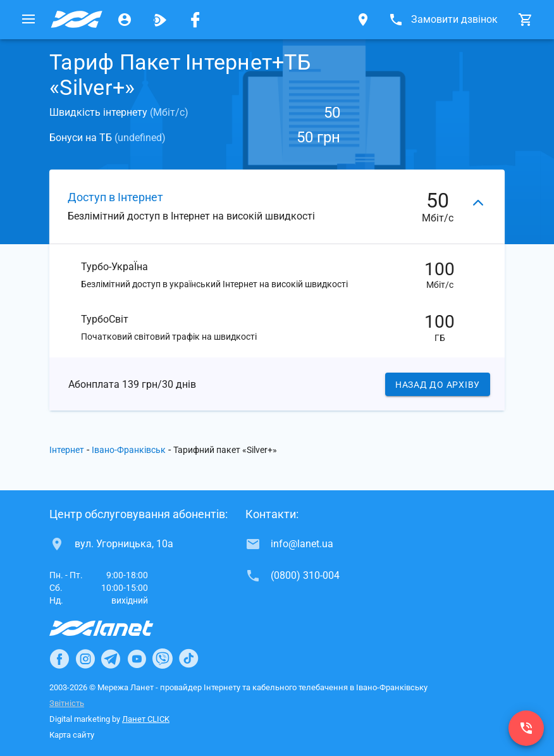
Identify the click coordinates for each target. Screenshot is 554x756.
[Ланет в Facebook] (59, 659)
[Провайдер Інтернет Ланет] (116, 628)
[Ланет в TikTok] (188, 659)
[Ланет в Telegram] (111, 659)
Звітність (67, 703)
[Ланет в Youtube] (137, 659)
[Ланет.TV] (160, 20)
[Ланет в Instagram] (85, 659)
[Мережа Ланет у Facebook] (195, 20)
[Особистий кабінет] (125, 20)
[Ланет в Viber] (163, 659)
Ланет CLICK (146, 719)
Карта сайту (72, 735)
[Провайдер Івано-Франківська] (77, 20)
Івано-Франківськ (129, 450)
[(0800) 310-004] (526, 728)
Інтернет (67, 450)
